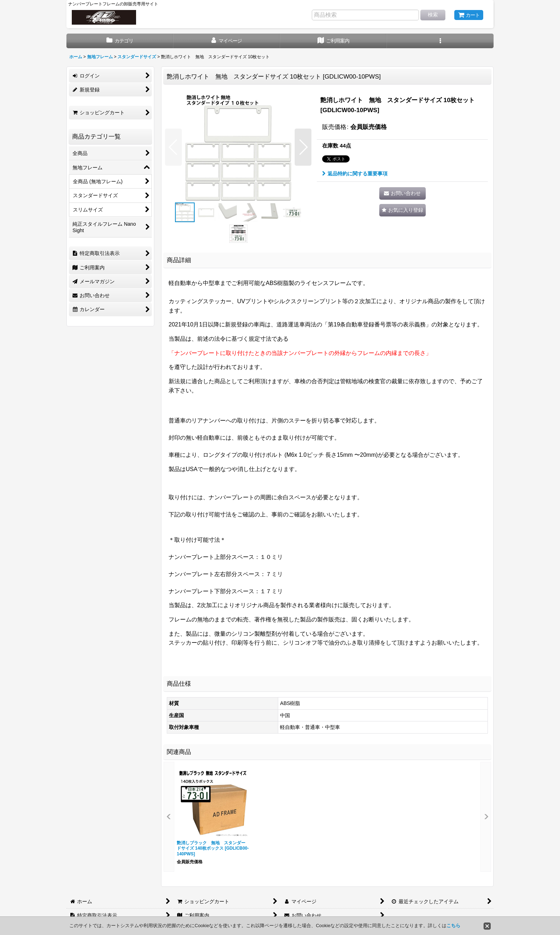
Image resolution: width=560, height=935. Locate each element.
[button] (440, 41)
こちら (453, 926)
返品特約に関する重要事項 (355, 174)
